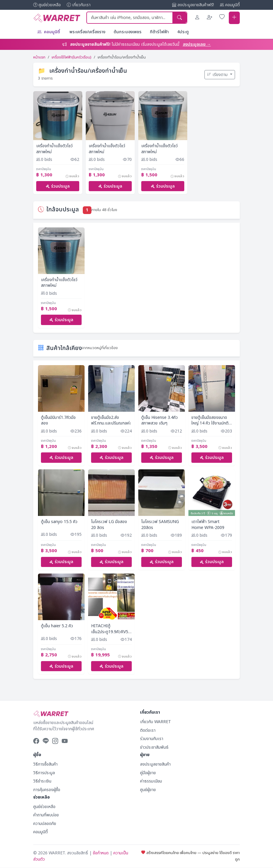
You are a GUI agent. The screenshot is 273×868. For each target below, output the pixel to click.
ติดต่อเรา (148, 731)
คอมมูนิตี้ (230, 5)
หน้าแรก (39, 57)
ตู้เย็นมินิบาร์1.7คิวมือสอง (58, 420)
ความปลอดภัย (45, 824)
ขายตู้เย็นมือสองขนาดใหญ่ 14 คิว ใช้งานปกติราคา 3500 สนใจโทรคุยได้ (211, 420)
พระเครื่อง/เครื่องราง (87, 32)
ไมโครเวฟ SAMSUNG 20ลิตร (160, 525)
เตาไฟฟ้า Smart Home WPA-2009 (208, 525)
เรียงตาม (218, 74)
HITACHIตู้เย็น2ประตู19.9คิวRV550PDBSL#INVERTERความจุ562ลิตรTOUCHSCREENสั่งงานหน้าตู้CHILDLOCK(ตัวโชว (111, 629)
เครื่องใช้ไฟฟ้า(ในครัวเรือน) (72, 57)
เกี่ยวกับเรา (79, 5)
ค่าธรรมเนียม (151, 781)
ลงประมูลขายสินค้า (155, 765)
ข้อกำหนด (101, 854)
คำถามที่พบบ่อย (46, 816)
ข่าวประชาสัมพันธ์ (154, 748)
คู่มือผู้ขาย (148, 773)
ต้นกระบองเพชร (128, 32)
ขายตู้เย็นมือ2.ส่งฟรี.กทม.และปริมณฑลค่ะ (111, 420)
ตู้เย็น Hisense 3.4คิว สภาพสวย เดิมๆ (159, 420)
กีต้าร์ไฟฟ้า (159, 32)
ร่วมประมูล (58, 186)
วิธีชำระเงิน (42, 781)
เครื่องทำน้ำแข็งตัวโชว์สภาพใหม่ (54, 149)
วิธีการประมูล (44, 773)
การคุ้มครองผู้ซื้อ (47, 790)
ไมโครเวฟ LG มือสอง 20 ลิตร (109, 525)
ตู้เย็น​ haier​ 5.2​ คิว (57, 626)
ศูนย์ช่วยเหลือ (47, 5)
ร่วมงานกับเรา (152, 739)
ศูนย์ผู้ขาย (148, 790)
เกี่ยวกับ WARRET (155, 722)
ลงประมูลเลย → (197, 44)
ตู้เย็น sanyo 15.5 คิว (59, 522)
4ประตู (183, 32)
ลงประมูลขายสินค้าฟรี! (193, 5)
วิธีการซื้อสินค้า (45, 765)
